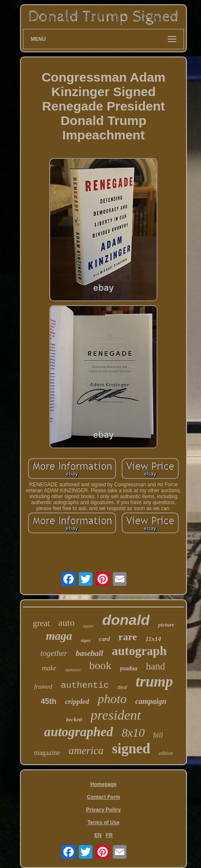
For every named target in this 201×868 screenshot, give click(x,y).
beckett (74, 719)
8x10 (133, 733)
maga (59, 636)
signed (131, 749)
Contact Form (103, 797)
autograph (139, 651)
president (116, 715)
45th (48, 701)
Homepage (103, 784)
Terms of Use (103, 823)
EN (98, 835)
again (88, 626)
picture (166, 625)
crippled (77, 702)
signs (85, 640)
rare (128, 637)
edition (166, 753)
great (41, 623)
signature (73, 670)
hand (156, 666)
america (86, 750)
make (49, 668)
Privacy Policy (103, 810)
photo (112, 699)
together (54, 653)
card (104, 639)
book (100, 665)
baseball (89, 653)
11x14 (154, 639)
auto (66, 623)
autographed (78, 732)
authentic (85, 685)
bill (158, 735)
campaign (151, 701)
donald (126, 620)
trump (155, 682)
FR (109, 835)
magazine (47, 753)
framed (43, 686)
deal (122, 687)
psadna (129, 668)
